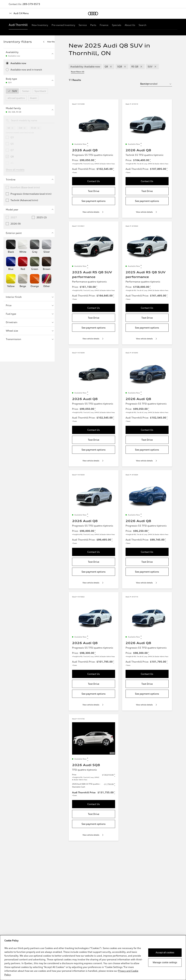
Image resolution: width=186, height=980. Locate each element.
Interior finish (30, 297)
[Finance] (104, 25)
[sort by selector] (161, 79)
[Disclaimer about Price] (95, 158)
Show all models (15, 170)
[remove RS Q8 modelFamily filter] (141, 67)
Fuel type (30, 314)
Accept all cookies (165, 953)
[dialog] (93, 958)
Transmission (30, 339)
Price (30, 305)
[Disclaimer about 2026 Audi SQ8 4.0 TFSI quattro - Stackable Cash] (117, 793)
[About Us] (130, 25)
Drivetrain (30, 322)
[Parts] (93, 25)
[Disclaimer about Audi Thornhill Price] (113, 167)
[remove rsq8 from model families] (38, 128)
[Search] (142, 25)
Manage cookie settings (165, 962)
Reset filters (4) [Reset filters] (169, 66)
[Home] (14, 14)
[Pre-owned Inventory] (63, 25)
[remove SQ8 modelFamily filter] (125, 67)
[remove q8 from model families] (12, 128)
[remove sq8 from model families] (25, 128)
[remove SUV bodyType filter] (155, 67)
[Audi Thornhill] (18, 25)
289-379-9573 (31, 4)
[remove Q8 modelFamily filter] (110, 67)
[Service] (83, 25)
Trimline (30, 180)
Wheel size (30, 331)
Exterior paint (30, 233)
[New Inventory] (40, 25)
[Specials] (117, 25)
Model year (30, 210)
